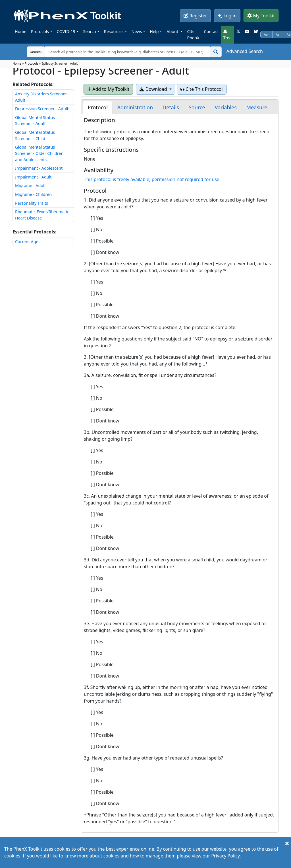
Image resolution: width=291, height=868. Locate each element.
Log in (227, 16)
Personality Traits (32, 203)
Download (154, 89)
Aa (278, 34)
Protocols (40, 31)
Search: (32, 52)
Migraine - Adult (30, 185)
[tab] (97, 107)
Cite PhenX (193, 35)
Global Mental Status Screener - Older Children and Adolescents (39, 153)
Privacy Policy (225, 856)
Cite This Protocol (202, 89)
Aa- (266, 34)
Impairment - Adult (33, 177)
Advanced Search (245, 51)
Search (90, 31)
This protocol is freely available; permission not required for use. (152, 179)
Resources (114, 31)
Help (154, 31)
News (137, 31)
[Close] (287, 843)
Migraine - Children (33, 194)
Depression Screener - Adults (43, 109)
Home (21, 31)
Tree (227, 35)
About (173, 31)
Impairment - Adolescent (39, 168)
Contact (211, 31)
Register (195, 16)
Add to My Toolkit (108, 89)
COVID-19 (66, 31)
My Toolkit (261, 16)
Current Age (27, 242)
